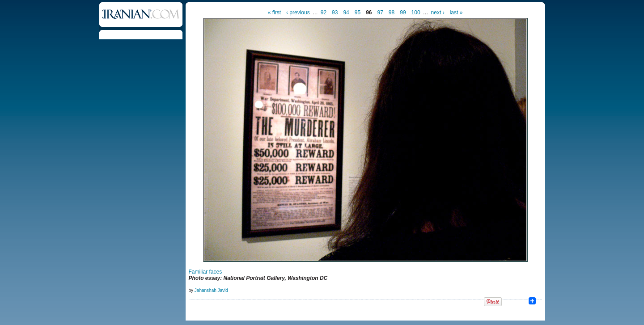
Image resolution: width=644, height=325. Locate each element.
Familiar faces (205, 272)
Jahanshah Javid (211, 290)
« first (274, 13)
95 (358, 13)
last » (456, 13)
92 (324, 13)
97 (380, 13)
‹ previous (298, 13)
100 (416, 13)
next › (438, 13)
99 (403, 13)
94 (346, 13)
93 (335, 13)
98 (392, 13)
